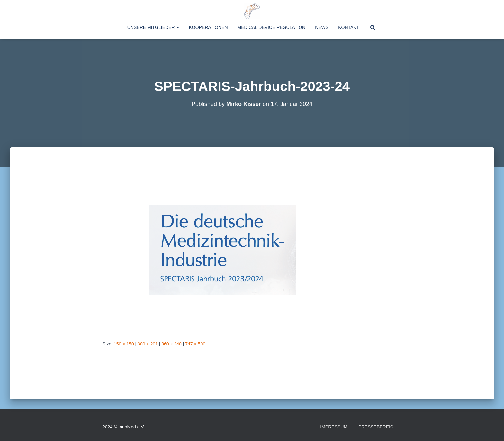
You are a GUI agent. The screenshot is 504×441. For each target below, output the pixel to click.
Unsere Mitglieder (153, 27)
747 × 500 (195, 344)
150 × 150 (124, 344)
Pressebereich (378, 427)
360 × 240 (171, 344)
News (322, 27)
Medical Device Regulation (272, 27)
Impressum (334, 427)
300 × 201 (148, 344)
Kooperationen (208, 27)
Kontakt (349, 27)
